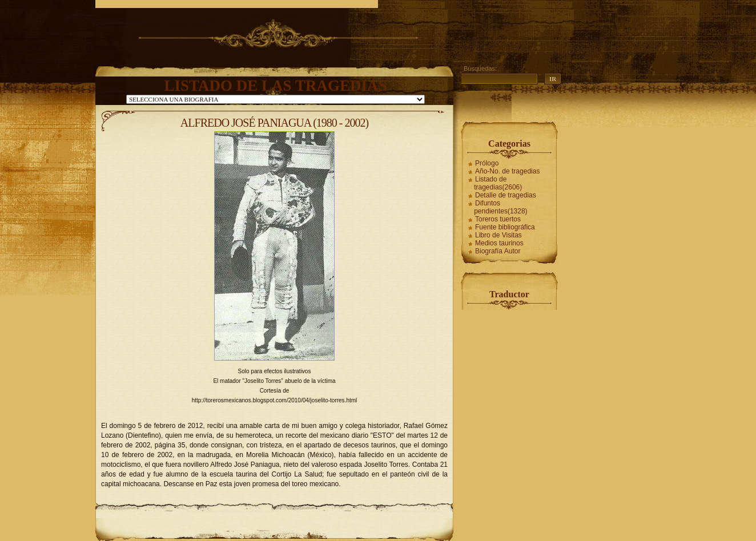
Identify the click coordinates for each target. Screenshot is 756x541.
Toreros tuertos (498, 219)
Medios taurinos (499, 243)
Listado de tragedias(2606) (498, 183)
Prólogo (487, 163)
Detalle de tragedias (506, 195)
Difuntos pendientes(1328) (500, 207)
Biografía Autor (498, 251)
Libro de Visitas (498, 235)
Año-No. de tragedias (507, 171)
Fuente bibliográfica (505, 227)
